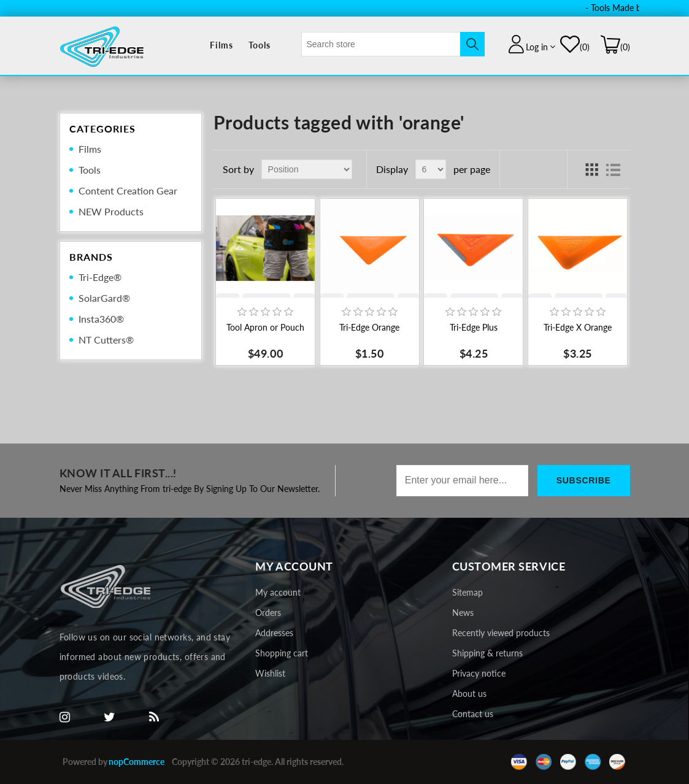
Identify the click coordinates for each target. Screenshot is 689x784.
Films (221, 45)
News (463, 613)
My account (278, 592)
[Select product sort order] (307, 169)
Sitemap (468, 592)
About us (469, 694)
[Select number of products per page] (431, 169)
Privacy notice (479, 673)
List (614, 169)
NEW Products (111, 211)
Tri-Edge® (100, 277)
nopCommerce (137, 762)
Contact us (473, 714)
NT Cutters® (106, 340)
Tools (260, 45)
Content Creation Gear (128, 190)
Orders (268, 613)
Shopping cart (282, 653)
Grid (591, 169)
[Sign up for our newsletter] (462, 481)
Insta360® (101, 319)
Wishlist (270, 673)
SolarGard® (104, 298)
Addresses (274, 633)
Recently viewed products (501, 633)
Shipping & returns (487, 653)
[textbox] (381, 44)
